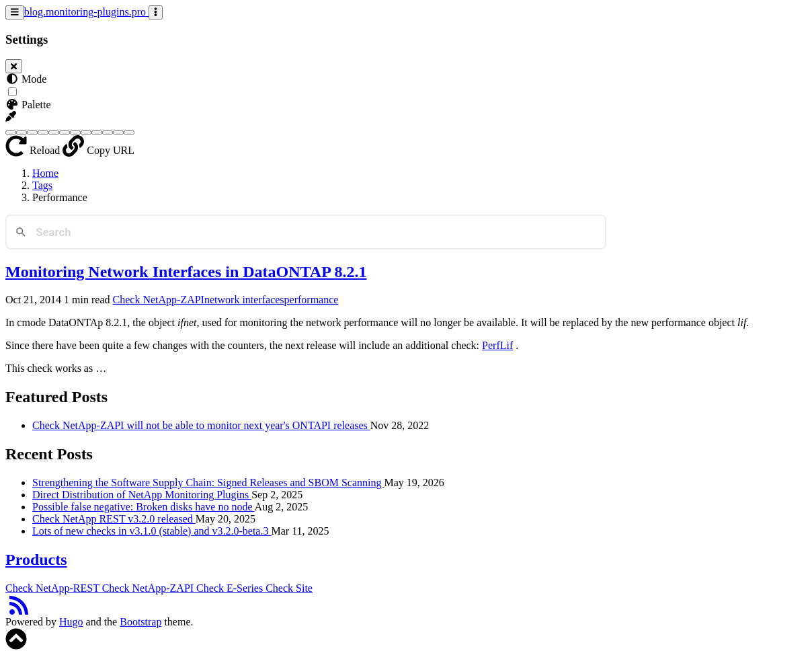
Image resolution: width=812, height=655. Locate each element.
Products (36, 560)
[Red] (108, 132)
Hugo (71, 622)
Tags (42, 185)
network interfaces (244, 300)
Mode (26, 79)
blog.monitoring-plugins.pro (86, 12)
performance (312, 300)
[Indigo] (65, 132)
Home (45, 173)
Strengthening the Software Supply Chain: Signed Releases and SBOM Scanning (208, 483)
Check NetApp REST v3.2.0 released (114, 519)
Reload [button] (34, 150)
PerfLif (497, 345)
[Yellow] (129, 132)
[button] (11, 117)
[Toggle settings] (156, 12)
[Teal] (118, 132)
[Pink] (86, 132)
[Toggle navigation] (15, 12)
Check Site (289, 588)
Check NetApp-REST (54, 588)
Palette (28, 105)
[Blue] (11, 132)
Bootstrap (140, 622)
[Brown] (32, 132)
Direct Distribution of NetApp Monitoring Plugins (142, 495)
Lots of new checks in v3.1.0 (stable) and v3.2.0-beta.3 (152, 531)
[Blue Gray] (22, 132)
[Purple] (97, 132)
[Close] (14, 66)
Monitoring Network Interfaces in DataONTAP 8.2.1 (186, 272)
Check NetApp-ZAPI (159, 300)
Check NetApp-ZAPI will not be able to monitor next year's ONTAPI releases (201, 425)
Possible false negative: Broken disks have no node (144, 507)
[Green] (54, 132)
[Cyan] (43, 132)
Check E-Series (231, 588)
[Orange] (75, 132)
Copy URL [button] (98, 150)
